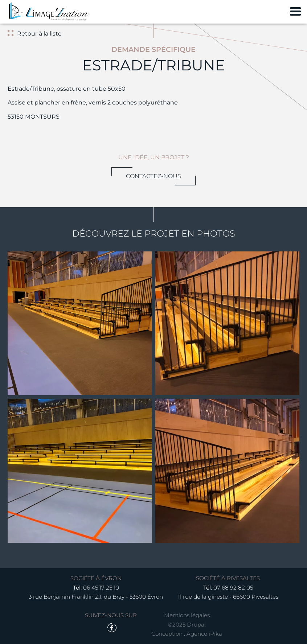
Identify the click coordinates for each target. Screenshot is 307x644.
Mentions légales (187, 615)
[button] (80, 323)
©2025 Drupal (187, 625)
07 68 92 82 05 (233, 588)
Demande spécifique (153, 49)
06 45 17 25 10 (101, 588)
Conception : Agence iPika (187, 634)
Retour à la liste (39, 34)
